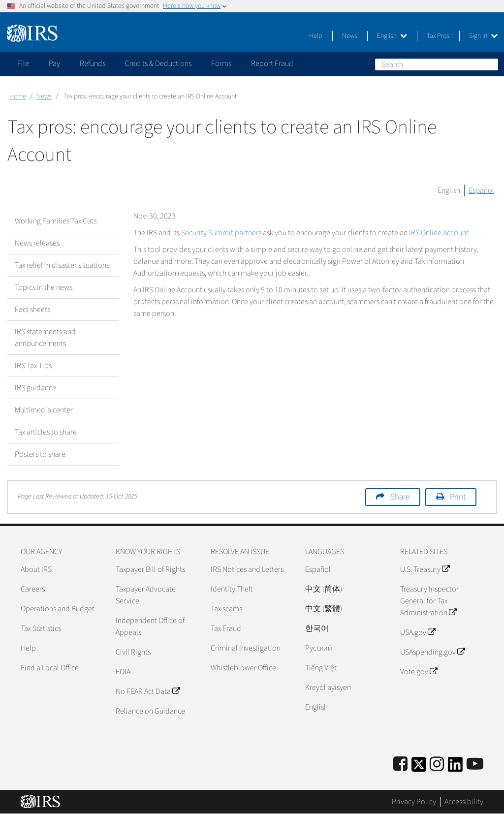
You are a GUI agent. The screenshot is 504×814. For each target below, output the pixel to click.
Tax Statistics (41, 628)
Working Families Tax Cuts (56, 221)
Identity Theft (232, 589)
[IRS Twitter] (419, 767)
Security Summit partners (221, 233)
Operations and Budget (58, 609)
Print (458, 497)
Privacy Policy (414, 802)
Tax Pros (438, 36)
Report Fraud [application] (272, 63)
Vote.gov (419, 672)
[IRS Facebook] (400, 765)
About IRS (36, 569)
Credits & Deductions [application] (158, 63)
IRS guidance (35, 388)
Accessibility (464, 802)
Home (18, 96)
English (392, 36)
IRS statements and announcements (45, 338)
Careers (33, 589)
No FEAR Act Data (148, 691)
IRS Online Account (439, 233)
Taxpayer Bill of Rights (150, 569)
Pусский (319, 648)
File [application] (23, 63)
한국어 (317, 628)
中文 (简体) (324, 589)
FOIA (123, 672)
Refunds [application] (93, 63)
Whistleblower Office (243, 668)
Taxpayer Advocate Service (146, 595)
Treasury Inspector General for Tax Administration (429, 601)
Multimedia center (44, 410)
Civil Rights (133, 652)
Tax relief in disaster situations (62, 265)
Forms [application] (221, 63)
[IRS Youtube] (475, 765)
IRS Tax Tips (33, 366)
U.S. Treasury (425, 569)
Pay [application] (54, 63)
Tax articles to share (46, 432)
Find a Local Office (50, 668)
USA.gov (418, 632)
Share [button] (400, 497)
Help (316, 36)
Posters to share (40, 454)
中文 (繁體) (324, 609)
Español (481, 190)
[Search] (437, 64)
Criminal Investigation (246, 648)
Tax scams (226, 609)
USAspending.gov (432, 652)
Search (490, 64)
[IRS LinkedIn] (455, 767)
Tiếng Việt (321, 668)
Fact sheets (32, 310)
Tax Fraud (226, 628)
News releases (37, 243)
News (350, 36)
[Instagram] (437, 765)
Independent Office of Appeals (150, 626)
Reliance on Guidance (150, 711)
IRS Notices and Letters (247, 569)
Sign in (483, 36)
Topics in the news (44, 287)
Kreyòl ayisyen (328, 688)
